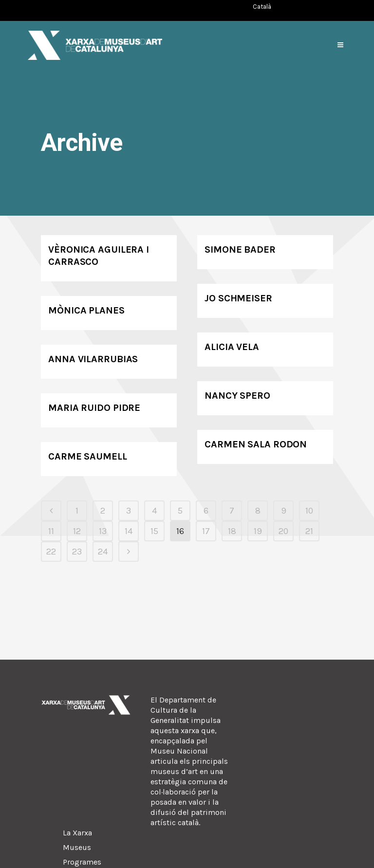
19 (258, 531)
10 (309, 511)
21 (309, 531)
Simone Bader (240, 249)
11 (51, 531)
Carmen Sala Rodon (256, 444)
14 (129, 531)
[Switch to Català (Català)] (262, 7)
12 (77, 531)
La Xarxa (77, 833)
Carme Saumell (88, 456)
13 (103, 531)
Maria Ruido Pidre (94, 408)
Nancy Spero (237, 396)
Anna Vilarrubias (93, 359)
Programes (82, 862)
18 (232, 531)
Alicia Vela (232, 347)
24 (103, 552)
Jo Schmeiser (238, 298)
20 (283, 531)
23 (77, 552)
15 (154, 531)
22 (51, 552)
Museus (77, 847)
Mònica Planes (86, 310)
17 (206, 531)
